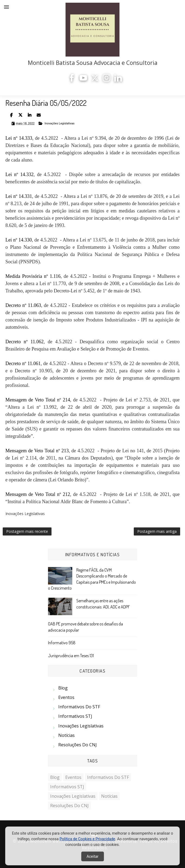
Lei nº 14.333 (19, 138)
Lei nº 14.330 (19, 240)
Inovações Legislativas (59, 123)
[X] (95, 80)
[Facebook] (72, 80)
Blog (63, 688)
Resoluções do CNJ (78, 745)
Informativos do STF (79, 707)
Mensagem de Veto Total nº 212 (38, 494)
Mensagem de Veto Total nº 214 (38, 400)
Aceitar (92, 856)
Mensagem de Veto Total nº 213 (37, 451)
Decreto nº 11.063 (23, 305)
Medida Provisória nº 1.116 (33, 276)
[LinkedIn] (118, 80)
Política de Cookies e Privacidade (87, 839)
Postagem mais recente (27, 531)
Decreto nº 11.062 (25, 342)
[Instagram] (107, 80)
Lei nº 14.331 (19, 196)
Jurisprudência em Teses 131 (71, 656)
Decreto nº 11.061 (23, 363)
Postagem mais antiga (157, 531)
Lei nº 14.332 (19, 174)
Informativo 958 (62, 643)
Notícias (66, 735)
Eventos (66, 697)
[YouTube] (83, 80)
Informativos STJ (75, 716)
